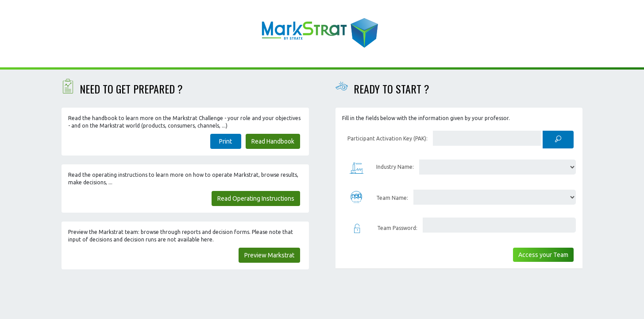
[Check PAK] (558, 140)
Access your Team (543, 255)
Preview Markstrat (269, 255)
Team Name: (392, 198)
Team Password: (397, 228)
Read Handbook (273, 141)
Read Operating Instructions (256, 198)
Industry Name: (395, 167)
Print (226, 141)
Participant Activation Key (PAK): (388, 139)
